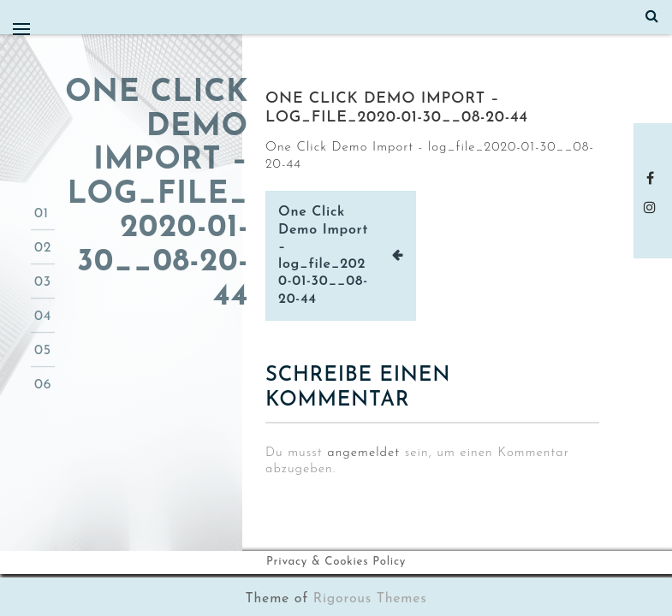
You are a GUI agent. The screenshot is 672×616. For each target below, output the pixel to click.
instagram (653, 207)
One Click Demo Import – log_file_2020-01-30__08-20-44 (323, 256)
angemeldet (363, 453)
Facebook (653, 178)
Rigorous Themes (370, 599)
